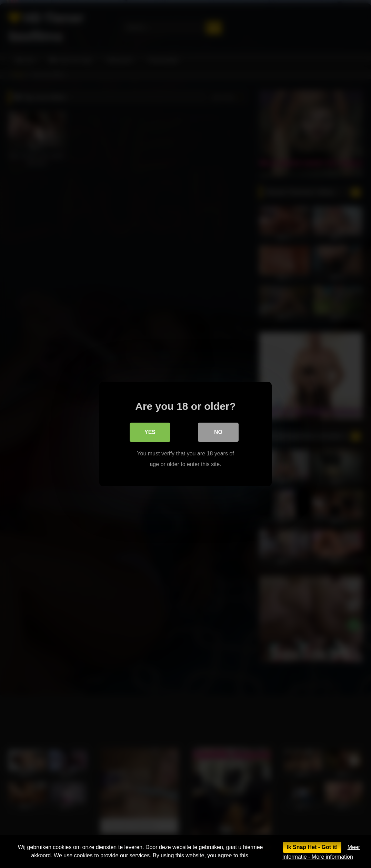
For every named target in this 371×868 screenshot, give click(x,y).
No (218, 432)
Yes (150, 432)
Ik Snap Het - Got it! (312, 847)
